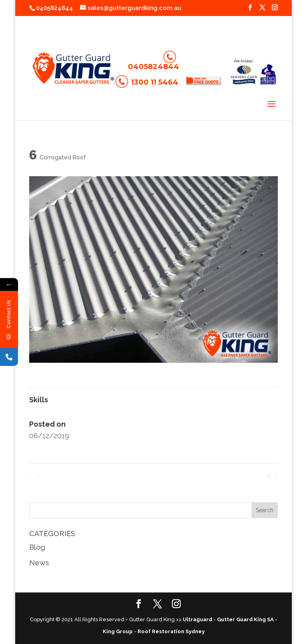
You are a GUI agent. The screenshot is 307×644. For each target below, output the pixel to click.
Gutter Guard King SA (245, 619)
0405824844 (55, 8)
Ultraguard (197, 619)
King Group (118, 631)
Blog (37, 547)
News (39, 563)
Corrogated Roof (63, 157)
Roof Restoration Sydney (171, 631)
